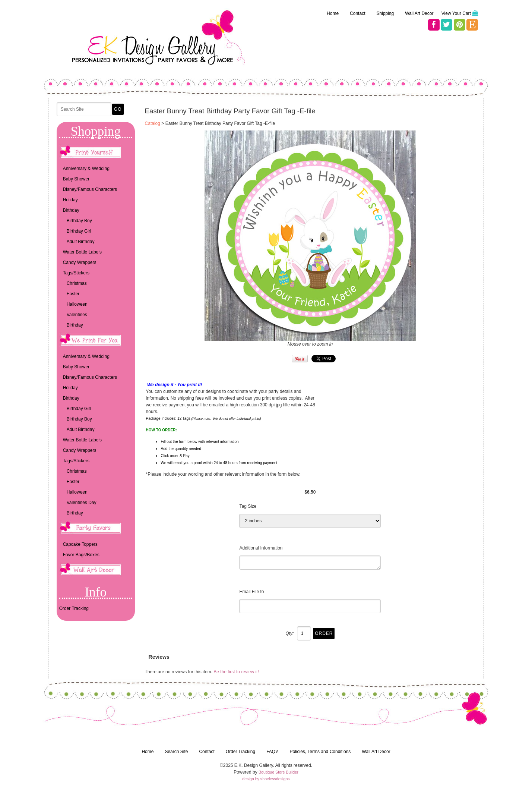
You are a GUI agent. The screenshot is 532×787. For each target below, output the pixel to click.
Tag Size (248, 506)
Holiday (70, 200)
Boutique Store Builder (278, 772)
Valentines (77, 315)
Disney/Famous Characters (90, 189)
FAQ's (272, 752)
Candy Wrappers (80, 262)
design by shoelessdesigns (266, 779)
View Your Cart (456, 13)
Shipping (385, 13)
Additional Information (261, 548)
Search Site (176, 752)
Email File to (251, 592)
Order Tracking (74, 608)
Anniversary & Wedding (86, 169)
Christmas (77, 283)
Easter (73, 294)
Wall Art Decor (419, 13)
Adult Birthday (81, 242)
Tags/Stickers (76, 273)
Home (333, 13)
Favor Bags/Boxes (81, 555)
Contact (357, 13)
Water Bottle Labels (82, 252)
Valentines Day (82, 503)
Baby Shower (76, 179)
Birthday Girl (79, 231)
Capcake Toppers (80, 544)
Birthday (71, 210)
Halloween (77, 304)
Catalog (153, 123)
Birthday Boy (79, 221)
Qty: (289, 633)
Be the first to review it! (236, 672)
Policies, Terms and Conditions (320, 752)
